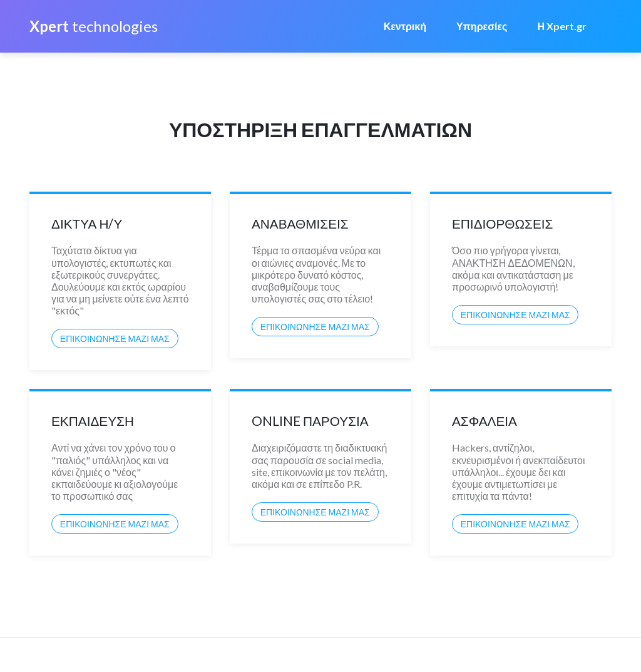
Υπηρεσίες (482, 26)
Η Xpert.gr (562, 26)
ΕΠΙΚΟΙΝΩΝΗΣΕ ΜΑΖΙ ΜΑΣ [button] (115, 339)
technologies (94, 26)
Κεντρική (405, 26)
